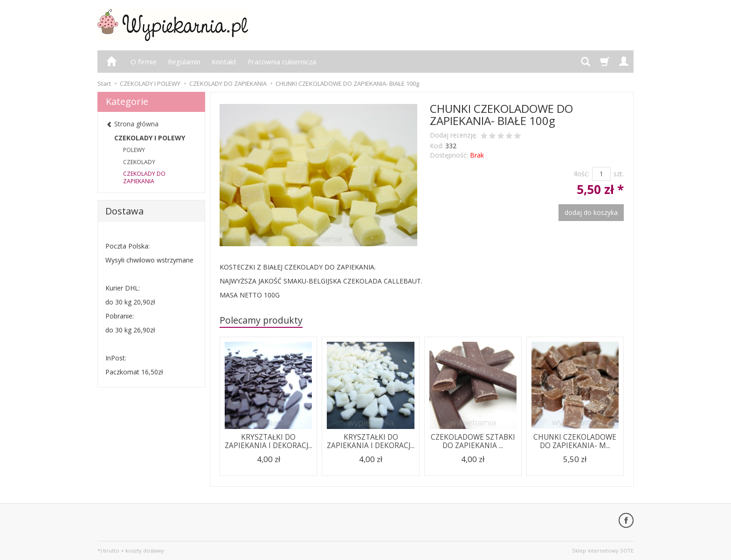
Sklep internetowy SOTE (603, 550)
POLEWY (134, 150)
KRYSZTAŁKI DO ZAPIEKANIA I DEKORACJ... (269, 441)
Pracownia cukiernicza (282, 62)
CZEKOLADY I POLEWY (150, 138)
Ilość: (582, 174)
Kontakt (224, 62)
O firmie (144, 62)
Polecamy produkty (261, 320)
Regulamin (184, 62)
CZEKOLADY (139, 162)
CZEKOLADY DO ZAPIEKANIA (144, 177)
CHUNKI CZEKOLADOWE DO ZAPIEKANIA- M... (575, 441)
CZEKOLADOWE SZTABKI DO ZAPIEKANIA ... (473, 441)
